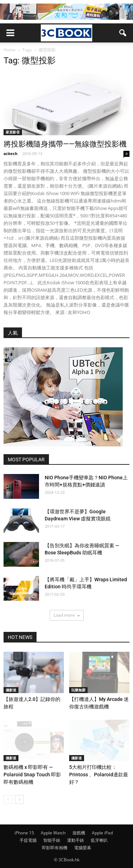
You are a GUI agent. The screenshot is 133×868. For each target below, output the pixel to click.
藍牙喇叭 (99, 840)
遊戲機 (79, 833)
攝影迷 (11, 690)
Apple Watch (53, 833)
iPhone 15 (24, 833)
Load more (67, 615)
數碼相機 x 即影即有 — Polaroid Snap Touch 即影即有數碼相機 (32, 775)
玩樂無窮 (78, 690)
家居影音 (13, 132)
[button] (123, 33)
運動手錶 (76, 840)
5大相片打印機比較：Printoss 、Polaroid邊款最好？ (99, 775)
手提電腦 (28, 840)
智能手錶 (52, 840)
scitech (10, 153)
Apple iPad (102, 833)
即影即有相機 (55, 848)
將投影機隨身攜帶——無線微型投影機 (65, 144)
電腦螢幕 (83, 848)
